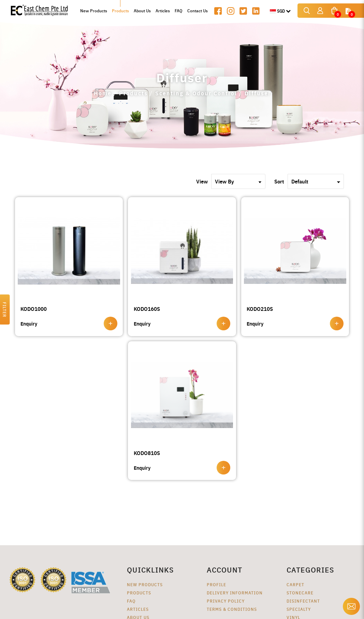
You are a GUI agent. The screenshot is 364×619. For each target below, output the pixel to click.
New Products (145, 584)
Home (103, 93)
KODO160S (147, 309)
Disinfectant (303, 601)
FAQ (131, 601)
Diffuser (258, 93)
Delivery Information (235, 593)
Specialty (299, 609)
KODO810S (147, 453)
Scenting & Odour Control (196, 93)
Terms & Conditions (232, 609)
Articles (138, 609)
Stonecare (300, 593)
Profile (216, 584)
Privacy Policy (226, 601)
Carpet (295, 584)
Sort (279, 181)
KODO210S (260, 309)
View (202, 181)
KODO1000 (34, 309)
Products (133, 93)
